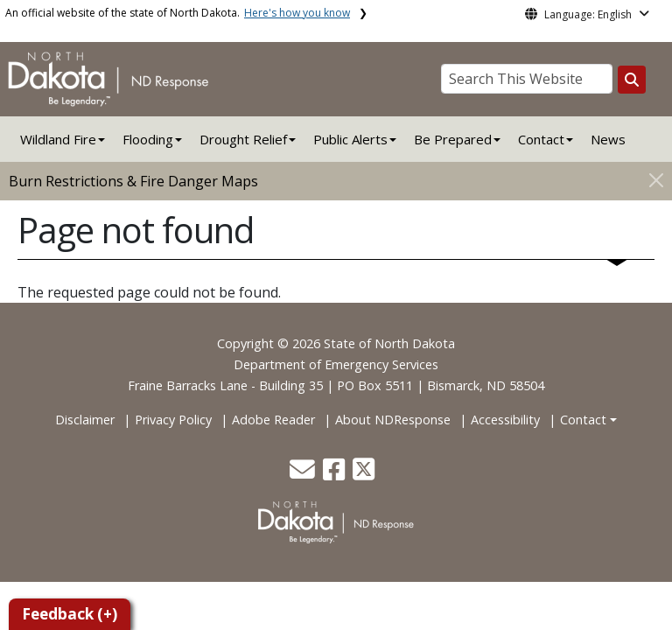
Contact (583, 420)
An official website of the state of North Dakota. (178, 13)
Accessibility (505, 420)
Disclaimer (85, 420)
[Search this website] (632, 80)
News (608, 139)
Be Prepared (453, 139)
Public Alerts (350, 139)
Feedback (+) (70, 614)
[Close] (656, 180)
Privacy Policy (173, 420)
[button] (304, 474)
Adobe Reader (273, 420)
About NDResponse (393, 420)
